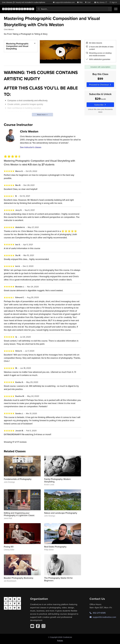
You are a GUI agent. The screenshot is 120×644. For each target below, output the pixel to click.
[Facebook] (38, 626)
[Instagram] (43, 626)
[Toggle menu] (116, 9)
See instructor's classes (31, 147)
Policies (60, 641)
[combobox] (74, 9)
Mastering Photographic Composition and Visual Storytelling (17, 46)
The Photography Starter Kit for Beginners (58, 579)
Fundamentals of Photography (18, 479)
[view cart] (88, 2)
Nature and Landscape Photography (61, 513)
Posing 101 (9, 547)
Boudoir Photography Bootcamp (19, 578)
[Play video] (60, 52)
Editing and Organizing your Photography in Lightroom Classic (19, 514)
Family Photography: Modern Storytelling (57, 480)
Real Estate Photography (55, 547)
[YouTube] (32, 626)
